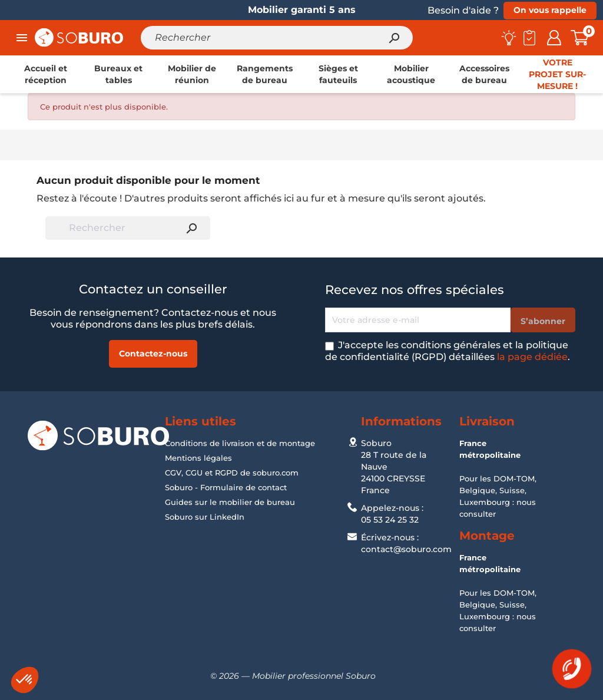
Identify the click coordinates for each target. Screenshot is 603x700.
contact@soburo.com (406, 549)
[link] (45, 74)
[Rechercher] (277, 38)
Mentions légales (198, 458)
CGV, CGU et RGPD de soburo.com (232, 473)
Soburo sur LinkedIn (205, 517)
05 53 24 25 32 (390, 520)
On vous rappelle (550, 10)
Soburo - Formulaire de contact (226, 487)
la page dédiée (532, 357)
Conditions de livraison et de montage (240, 443)
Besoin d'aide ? (463, 10)
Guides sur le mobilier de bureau (230, 502)
